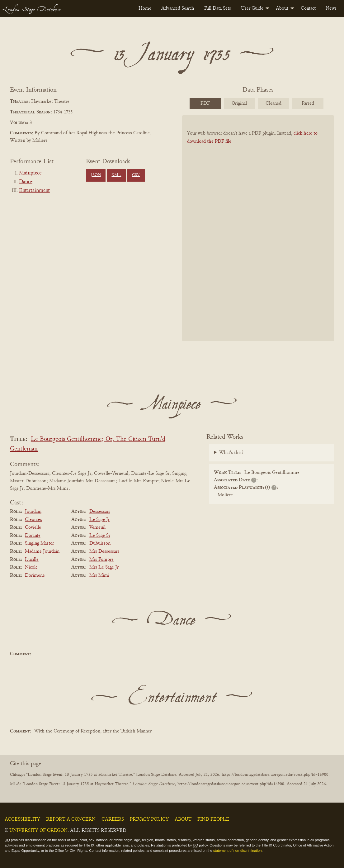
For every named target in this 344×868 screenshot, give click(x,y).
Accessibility (22, 819)
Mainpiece (30, 173)
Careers (113, 819)
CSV (136, 175)
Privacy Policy (149, 819)
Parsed (308, 103)
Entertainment (34, 191)
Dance (26, 182)
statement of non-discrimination (237, 851)
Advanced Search (178, 8)
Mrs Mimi (99, 575)
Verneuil (97, 527)
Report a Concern (71, 819)
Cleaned (273, 103)
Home (145, 8)
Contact (308, 8)
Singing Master (39, 543)
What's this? (231, 453)
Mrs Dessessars (104, 551)
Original (239, 103)
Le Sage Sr (100, 536)
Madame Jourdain (42, 551)
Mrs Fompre (101, 560)
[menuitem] (145, 8)
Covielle (33, 527)
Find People (213, 819)
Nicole (31, 567)
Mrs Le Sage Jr (104, 567)
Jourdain (33, 512)
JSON (96, 175)
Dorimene (35, 575)
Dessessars (100, 512)
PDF (205, 103)
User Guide (252, 8)
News (331, 8)
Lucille (32, 560)
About (282, 8)
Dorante (33, 536)
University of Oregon (38, 831)
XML (116, 175)
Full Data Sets (218, 8)
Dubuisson (100, 543)
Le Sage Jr (99, 520)
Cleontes (33, 520)
